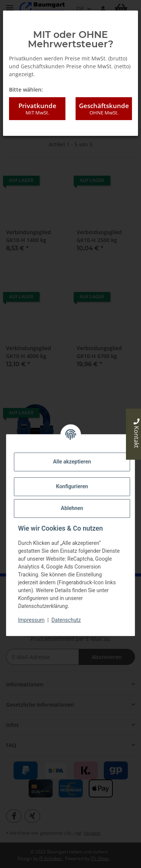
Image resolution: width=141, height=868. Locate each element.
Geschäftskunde (104, 109)
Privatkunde (37, 109)
